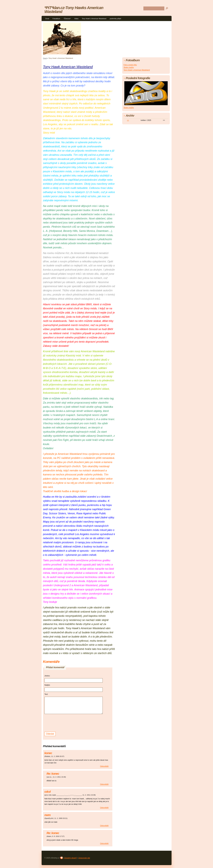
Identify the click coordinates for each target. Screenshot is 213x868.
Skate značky (129, 67)
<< (128, 120)
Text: (46, 694)
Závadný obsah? (71, 858)
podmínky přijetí (115, 19)
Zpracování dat (84, 858)
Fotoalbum (56, 19)
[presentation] (66, 722)
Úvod (47, 19)
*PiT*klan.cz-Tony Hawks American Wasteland (74, 10)
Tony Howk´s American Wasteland (94, 19)
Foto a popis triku (130, 65)
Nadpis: (47, 685)
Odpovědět (104, 766)
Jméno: (47, 676)
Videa (76, 19)
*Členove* (67, 19)
